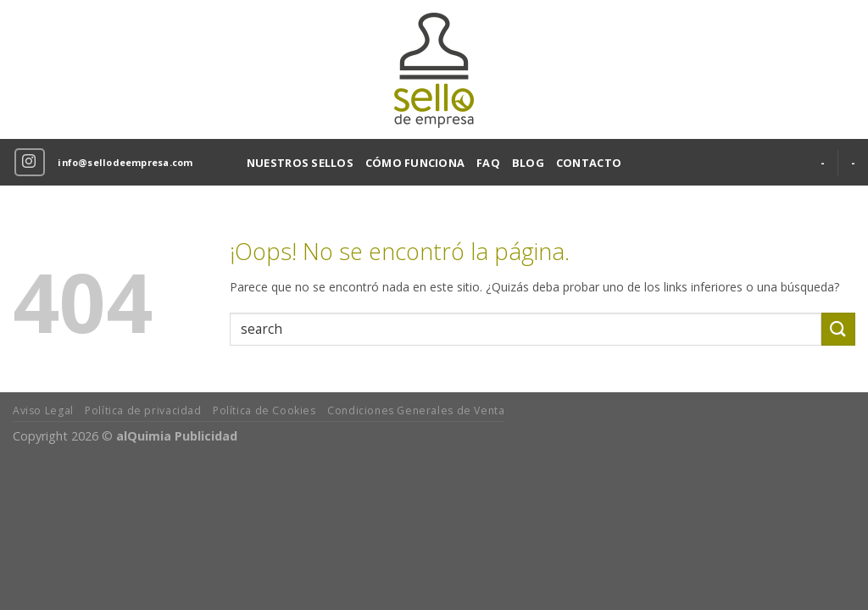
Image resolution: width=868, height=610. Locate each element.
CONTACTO (589, 163)
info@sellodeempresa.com (125, 162)
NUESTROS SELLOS (300, 163)
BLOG (528, 163)
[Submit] (838, 329)
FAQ (488, 163)
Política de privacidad (143, 410)
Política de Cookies (264, 410)
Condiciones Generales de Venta (416, 410)
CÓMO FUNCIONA (415, 163)
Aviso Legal (43, 410)
